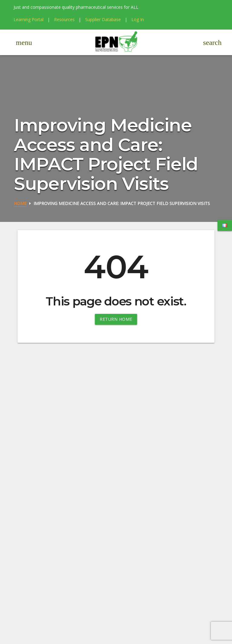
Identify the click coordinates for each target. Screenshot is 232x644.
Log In (138, 19)
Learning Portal (29, 19)
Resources (64, 19)
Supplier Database (103, 19)
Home (20, 203)
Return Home (116, 319)
